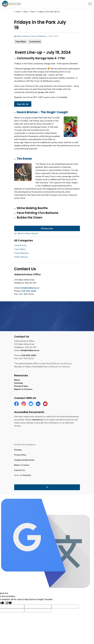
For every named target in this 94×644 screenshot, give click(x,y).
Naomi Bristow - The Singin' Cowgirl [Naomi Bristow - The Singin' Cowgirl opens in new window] (42, 112)
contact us (37, 420)
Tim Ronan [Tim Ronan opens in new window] (24, 159)
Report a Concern (22, 465)
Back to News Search (28, 233)
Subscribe (47, 228)
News (17, 380)
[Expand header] (90, 4)
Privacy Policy (21, 386)
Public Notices (21, 257)
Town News (21, 42)
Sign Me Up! (23, 104)
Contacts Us (20, 470)
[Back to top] (47, 487)
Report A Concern (23, 389)
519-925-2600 (29, 291)
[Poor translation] (9, 603)
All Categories (24, 240)
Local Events (35, 42)
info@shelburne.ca (30, 288)
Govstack (27, 475)
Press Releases (21, 253)
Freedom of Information (24, 460)
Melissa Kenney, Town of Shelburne (32, 36)
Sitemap (19, 383)
